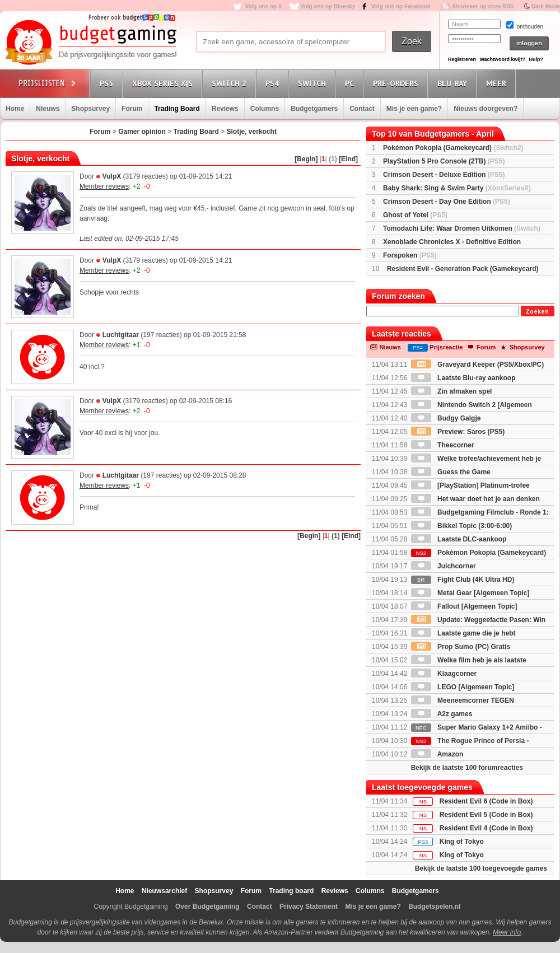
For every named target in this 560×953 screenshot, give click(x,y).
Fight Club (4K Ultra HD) (463, 580)
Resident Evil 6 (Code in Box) (486, 801)
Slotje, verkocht (252, 132)
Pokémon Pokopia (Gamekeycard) (453, 148)
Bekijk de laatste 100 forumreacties (467, 768)
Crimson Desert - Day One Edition (447, 202)
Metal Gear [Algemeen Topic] (470, 593)
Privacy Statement (309, 907)
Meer (498, 83)
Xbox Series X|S (164, 83)
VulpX (112, 176)
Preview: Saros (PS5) (458, 432)
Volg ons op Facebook (401, 6)
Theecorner (443, 445)
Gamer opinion (142, 132)
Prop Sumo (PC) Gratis (461, 647)
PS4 (274, 83)
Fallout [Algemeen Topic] (464, 606)
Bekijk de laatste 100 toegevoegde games (481, 868)
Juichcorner (444, 566)
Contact (362, 109)
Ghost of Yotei (415, 215)
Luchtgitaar (121, 335)
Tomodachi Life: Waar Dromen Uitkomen (462, 228)
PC (351, 83)
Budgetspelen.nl (434, 907)
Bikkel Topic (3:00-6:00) (462, 526)
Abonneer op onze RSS (483, 6)
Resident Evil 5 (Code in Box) (486, 815)
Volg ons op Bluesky (328, 6)
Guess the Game (451, 472)
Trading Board (177, 109)
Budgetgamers (314, 109)
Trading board (291, 891)
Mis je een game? (414, 109)
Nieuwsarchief (164, 891)
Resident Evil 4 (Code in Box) (486, 828)
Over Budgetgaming (207, 907)
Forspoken (410, 255)
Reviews (225, 109)
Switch (314, 83)
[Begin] (306, 159)
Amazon (437, 754)
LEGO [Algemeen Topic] (463, 687)
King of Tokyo (462, 842)
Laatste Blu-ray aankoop (463, 378)
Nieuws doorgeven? (486, 109)
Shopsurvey (90, 109)
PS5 (108, 83)
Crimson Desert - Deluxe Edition (444, 175)
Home (15, 109)
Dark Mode (546, 6)
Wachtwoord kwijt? (502, 59)
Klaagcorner (444, 674)
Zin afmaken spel (452, 391)
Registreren (462, 59)
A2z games (442, 714)
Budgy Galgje (446, 418)
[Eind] (348, 159)
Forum (132, 109)
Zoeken (537, 312)
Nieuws (48, 109)
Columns (265, 109)
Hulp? (536, 59)
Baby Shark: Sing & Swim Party (457, 188)
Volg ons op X (263, 6)
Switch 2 (231, 83)
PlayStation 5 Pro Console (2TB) (444, 161)
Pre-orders (397, 83)
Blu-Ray (454, 83)
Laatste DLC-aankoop (459, 539)
